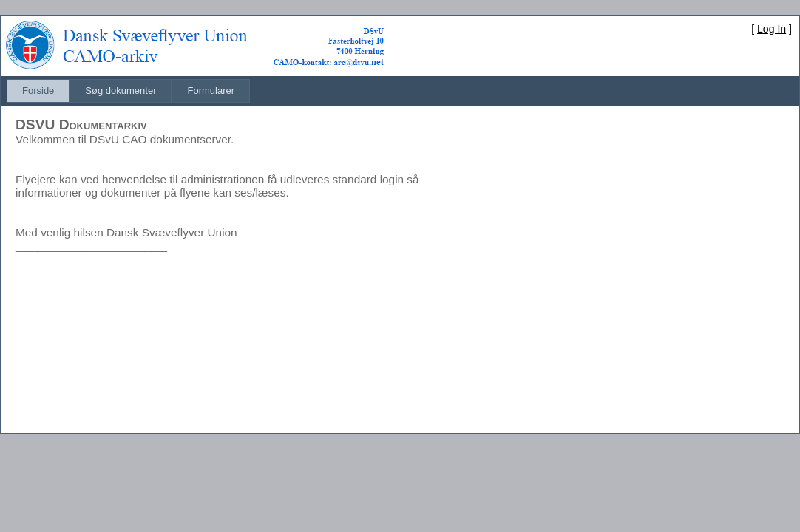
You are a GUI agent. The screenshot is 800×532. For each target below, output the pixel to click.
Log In (772, 29)
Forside (38, 91)
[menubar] (128, 91)
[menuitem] (38, 91)
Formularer (211, 91)
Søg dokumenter (121, 91)
